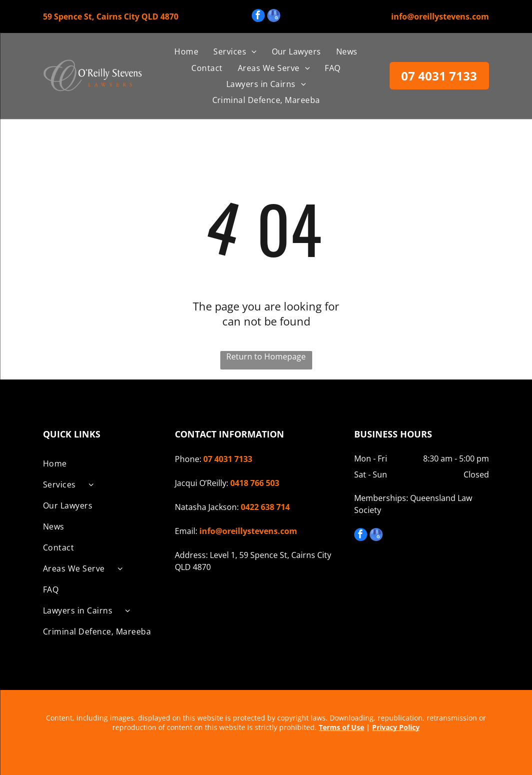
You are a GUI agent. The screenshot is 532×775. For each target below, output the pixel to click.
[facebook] (258, 17)
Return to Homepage (266, 356)
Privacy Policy (396, 727)
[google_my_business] (274, 17)
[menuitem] (186, 51)
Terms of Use (341, 727)
